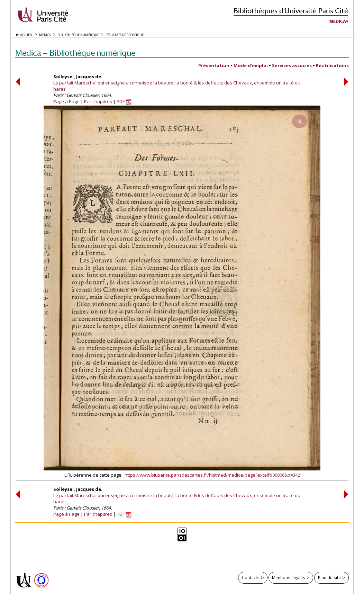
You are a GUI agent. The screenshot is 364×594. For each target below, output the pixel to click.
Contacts (251, 577)
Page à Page (66, 101)
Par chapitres (98, 101)
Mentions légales (289, 577)
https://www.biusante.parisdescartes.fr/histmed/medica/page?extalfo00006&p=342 (212, 475)
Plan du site (329, 577)
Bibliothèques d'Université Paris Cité (291, 11)
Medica (338, 21)
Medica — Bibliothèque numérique (75, 53)
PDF (124, 101)
